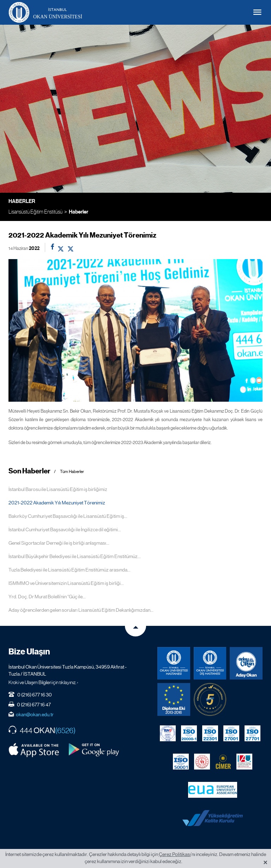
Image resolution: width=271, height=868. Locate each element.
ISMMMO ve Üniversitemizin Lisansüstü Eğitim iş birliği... (66, 583)
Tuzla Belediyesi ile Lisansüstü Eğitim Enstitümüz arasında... (70, 570)
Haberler (79, 212)
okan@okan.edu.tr (35, 714)
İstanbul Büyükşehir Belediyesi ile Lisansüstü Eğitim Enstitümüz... (75, 556)
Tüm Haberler (72, 472)
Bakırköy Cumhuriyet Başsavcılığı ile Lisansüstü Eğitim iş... (68, 516)
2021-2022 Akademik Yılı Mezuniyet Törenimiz (57, 503)
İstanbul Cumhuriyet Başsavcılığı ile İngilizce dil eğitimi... (65, 529)
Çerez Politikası (175, 854)
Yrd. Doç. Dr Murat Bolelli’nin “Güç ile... (47, 597)
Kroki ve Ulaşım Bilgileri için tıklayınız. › (43, 682)
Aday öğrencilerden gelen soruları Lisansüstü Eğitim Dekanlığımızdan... (81, 610)
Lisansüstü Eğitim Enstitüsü (35, 212)
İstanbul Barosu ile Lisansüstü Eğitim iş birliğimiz (58, 489)
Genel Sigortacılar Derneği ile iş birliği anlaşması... (59, 543)
